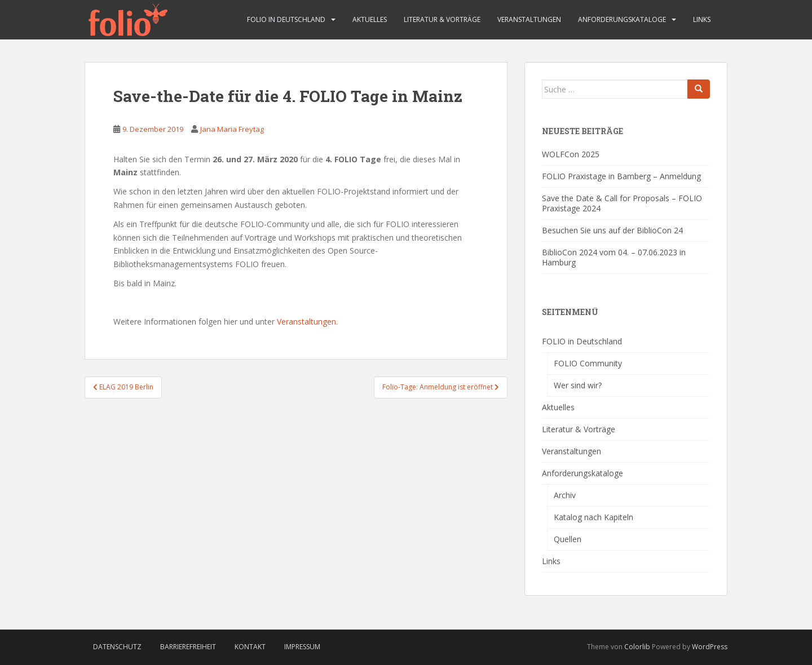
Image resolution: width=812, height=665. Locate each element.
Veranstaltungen (529, 19)
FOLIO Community (588, 363)
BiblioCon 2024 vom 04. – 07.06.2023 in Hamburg (614, 257)
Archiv (565, 495)
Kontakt (250, 647)
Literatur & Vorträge (442, 19)
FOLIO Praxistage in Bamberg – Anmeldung (621, 176)
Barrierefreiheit (188, 647)
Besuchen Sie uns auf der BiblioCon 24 (612, 230)
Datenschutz (117, 647)
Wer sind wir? (578, 385)
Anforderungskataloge (622, 19)
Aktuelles (370, 19)
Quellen (568, 539)
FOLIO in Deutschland (286, 19)
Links (702, 19)
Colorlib (637, 647)
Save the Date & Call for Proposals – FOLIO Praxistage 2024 (622, 203)
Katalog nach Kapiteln (593, 517)
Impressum (302, 647)
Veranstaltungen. (307, 322)
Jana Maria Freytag (232, 129)
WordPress (710, 647)
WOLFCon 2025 (571, 154)
